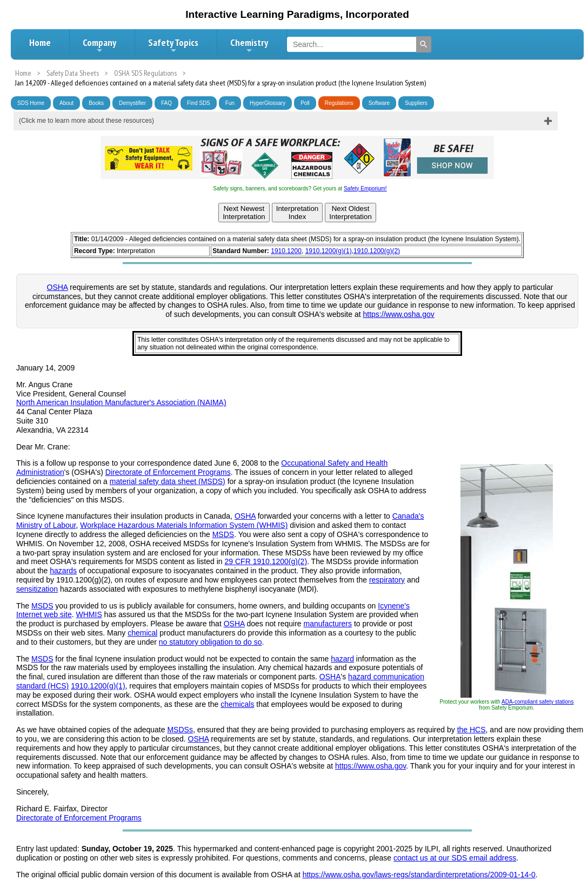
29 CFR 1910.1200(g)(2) (266, 561)
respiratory (387, 580)
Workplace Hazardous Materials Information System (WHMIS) (184, 525)
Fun (230, 103)
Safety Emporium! (365, 188)
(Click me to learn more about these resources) (86, 121)
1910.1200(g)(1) (329, 251)
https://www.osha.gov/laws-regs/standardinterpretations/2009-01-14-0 (419, 875)
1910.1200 (286, 251)
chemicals (237, 704)
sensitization (37, 589)
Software (379, 103)
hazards (63, 571)
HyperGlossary (268, 103)
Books (96, 103)
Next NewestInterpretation (244, 213)
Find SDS (199, 103)
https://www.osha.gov (399, 314)
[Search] (424, 44)
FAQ (166, 103)
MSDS (223, 534)
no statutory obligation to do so (211, 642)
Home (40, 42)
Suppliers (416, 103)
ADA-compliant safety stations (537, 702)
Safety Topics (173, 45)
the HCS (472, 730)
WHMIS (89, 614)
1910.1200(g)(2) (377, 251)
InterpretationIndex (298, 213)
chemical (142, 633)
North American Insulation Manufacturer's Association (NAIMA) (121, 402)
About (66, 103)
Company (99, 45)
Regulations (339, 103)
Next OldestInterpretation (350, 213)
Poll (305, 103)
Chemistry (249, 45)
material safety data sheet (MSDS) (168, 481)
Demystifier (132, 103)
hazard (342, 659)
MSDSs (180, 730)
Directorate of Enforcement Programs (168, 472)
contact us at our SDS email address (455, 858)
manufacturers (328, 624)
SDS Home (31, 103)
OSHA (58, 287)
